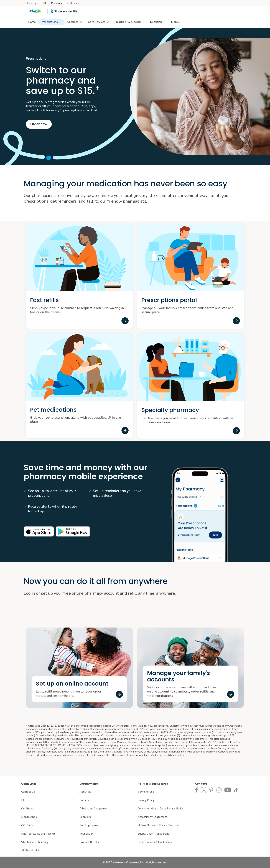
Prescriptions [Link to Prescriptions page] (49, 22)
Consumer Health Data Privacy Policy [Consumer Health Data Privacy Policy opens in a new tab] (161, 809)
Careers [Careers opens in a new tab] (84, 800)
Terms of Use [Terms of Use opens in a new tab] (146, 792)
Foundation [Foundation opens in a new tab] (86, 834)
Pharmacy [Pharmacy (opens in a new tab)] (57, 3)
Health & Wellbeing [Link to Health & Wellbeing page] (128, 22)
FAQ (24, 800)
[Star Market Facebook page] (197, 790)
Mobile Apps (29, 817)
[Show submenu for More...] (182, 22)
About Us (85, 792)
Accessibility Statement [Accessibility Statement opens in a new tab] (152, 817)
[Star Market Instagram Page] (220, 790)
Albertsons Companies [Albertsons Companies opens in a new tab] (93, 809)
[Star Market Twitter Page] (205, 790)
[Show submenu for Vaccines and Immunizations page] (81, 22)
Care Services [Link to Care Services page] (97, 22)
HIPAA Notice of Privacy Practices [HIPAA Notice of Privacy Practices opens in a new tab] (159, 825)
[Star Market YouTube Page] (228, 790)
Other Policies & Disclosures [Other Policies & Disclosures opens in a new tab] (155, 842)
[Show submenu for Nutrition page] (164, 22)
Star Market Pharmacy (35, 842)
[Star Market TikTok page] (237, 790)
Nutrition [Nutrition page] (156, 22)
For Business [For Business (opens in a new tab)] (73, 3)
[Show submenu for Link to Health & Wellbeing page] (143, 22)
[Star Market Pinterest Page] (212, 790)
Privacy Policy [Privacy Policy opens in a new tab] (146, 800)
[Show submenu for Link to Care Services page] (108, 22)
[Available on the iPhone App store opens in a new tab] (39, 531)
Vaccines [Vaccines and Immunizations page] (73, 22)
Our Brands (28, 809)
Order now (39, 124)
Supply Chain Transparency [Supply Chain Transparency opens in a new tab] (154, 834)
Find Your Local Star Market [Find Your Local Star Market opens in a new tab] (38, 834)
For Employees (89, 825)
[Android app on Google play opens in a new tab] (73, 531)
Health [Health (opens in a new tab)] (44, 3)
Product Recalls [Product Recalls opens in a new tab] (89, 842)
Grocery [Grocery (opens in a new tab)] (32, 3)
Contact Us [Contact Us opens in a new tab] (28, 792)
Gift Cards (27, 825)
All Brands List (30, 851)
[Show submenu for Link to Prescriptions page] (60, 22)
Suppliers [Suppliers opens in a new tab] (85, 817)
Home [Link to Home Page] (32, 22)
